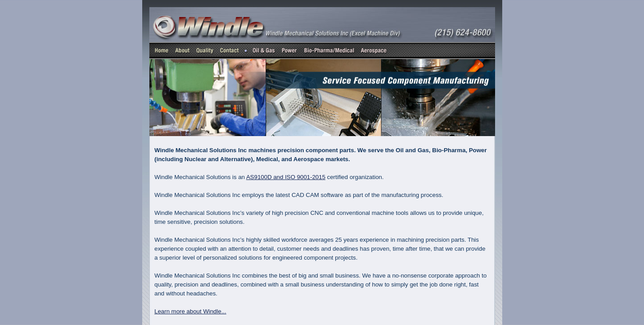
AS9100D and (286, 177)
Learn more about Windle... (190, 311)
